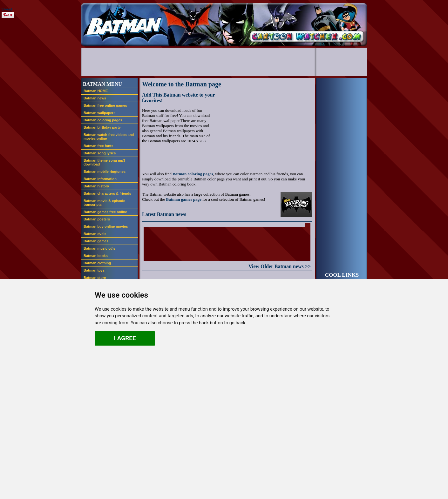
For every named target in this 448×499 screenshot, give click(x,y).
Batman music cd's (99, 248)
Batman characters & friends (107, 193)
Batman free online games (105, 105)
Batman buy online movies (106, 226)
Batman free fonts (98, 146)
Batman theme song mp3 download (104, 162)
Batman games (96, 241)
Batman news (95, 98)
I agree (125, 338)
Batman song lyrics (100, 153)
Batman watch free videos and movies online (109, 137)
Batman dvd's (95, 234)
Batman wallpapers (99, 113)
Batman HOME (96, 91)
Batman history (96, 186)
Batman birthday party (102, 127)
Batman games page (183, 199)
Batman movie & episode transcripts (104, 203)
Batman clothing (97, 263)
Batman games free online (105, 212)
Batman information (100, 179)
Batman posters (97, 219)
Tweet (7, 9)
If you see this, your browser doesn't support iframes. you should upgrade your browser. (227, 242)
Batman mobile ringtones (105, 172)
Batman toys (94, 270)
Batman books (96, 256)
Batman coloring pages (103, 120)
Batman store (95, 278)
